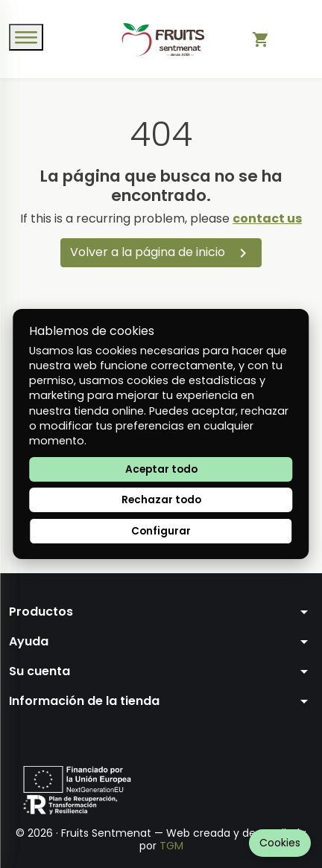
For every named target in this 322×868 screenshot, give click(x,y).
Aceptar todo (161, 469)
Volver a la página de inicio (161, 253)
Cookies (280, 843)
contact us (267, 218)
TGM (171, 846)
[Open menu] (26, 37)
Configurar (161, 531)
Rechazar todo (161, 500)
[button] (161, 612)
